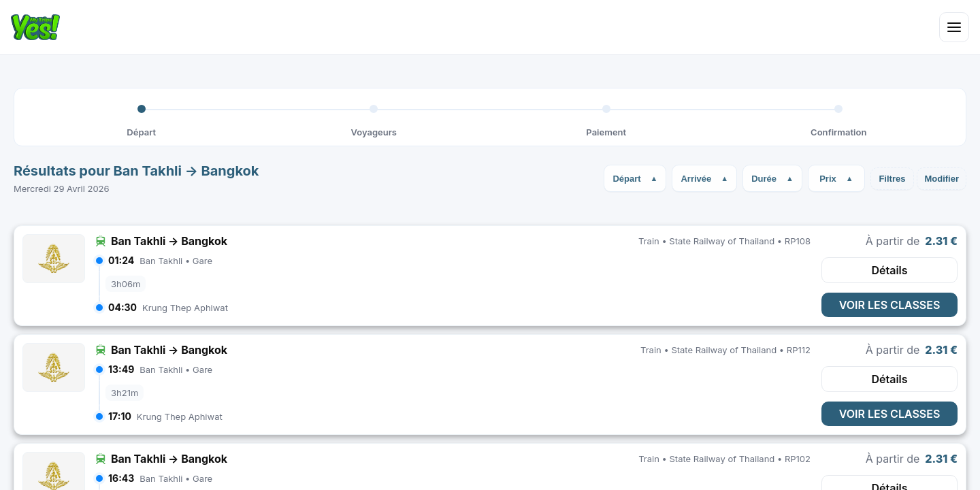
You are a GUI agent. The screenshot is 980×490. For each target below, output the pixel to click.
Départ (626, 179)
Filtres (892, 179)
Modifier (942, 179)
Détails (889, 270)
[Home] (35, 27)
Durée (764, 179)
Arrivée (696, 179)
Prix (828, 179)
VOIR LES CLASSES (890, 305)
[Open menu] (954, 27)
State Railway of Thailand (722, 241)
